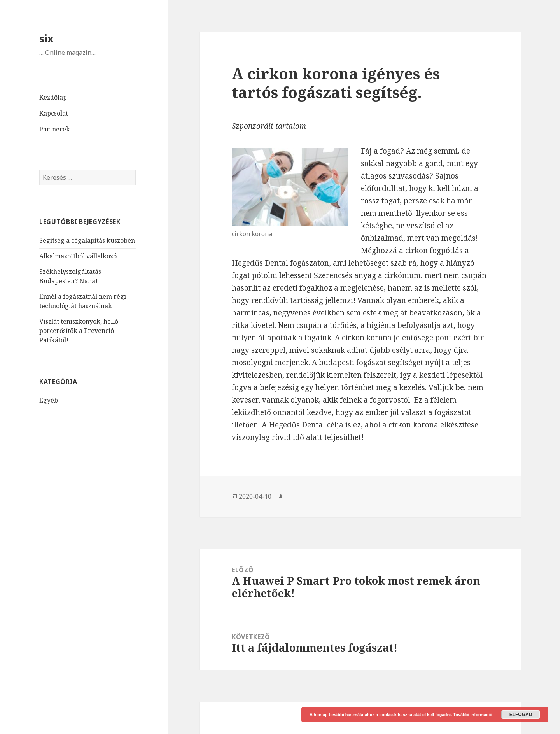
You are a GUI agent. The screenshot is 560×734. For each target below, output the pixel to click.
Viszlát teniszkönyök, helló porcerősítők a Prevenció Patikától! (79, 331)
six (46, 38)
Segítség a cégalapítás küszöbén (87, 240)
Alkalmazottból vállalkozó (78, 256)
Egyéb (49, 400)
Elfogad (521, 715)
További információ (473, 715)
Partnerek (55, 129)
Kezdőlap (53, 97)
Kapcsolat (54, 113)
